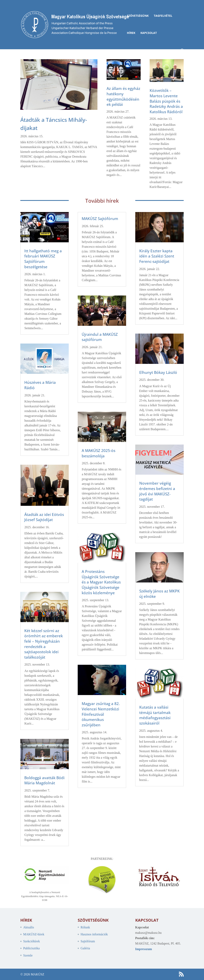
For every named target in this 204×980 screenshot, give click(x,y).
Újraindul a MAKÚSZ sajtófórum (100, 337)
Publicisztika (31, 948)
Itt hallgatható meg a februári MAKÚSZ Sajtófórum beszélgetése (43, 259)
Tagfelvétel (163, 16)
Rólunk (85, 927)
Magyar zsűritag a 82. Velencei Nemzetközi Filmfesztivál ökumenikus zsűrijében (101, 714)
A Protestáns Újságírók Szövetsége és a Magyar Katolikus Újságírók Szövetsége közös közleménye (101, 582)
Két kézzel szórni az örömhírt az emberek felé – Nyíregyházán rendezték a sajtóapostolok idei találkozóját (44, 644)
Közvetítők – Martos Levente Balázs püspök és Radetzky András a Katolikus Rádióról (166, 101)
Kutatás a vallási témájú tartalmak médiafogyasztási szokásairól (155, 715)
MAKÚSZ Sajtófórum (100, 219)
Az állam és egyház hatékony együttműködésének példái (123, 96)
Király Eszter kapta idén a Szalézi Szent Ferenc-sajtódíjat (157, 256)
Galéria (85, 948)
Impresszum (144, 949)
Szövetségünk (138, 16)
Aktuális (28, 927)
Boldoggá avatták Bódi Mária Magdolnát (44, 780)
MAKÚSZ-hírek (34, 934)
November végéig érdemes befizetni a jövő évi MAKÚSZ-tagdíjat (157, 491)
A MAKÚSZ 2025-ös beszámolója (99, 453)
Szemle (28, 955)
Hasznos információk (94, 934)
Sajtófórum (88, 941)
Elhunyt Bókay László (158, 372)
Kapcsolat (149, 33)
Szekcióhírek (31, 941)
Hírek (131, 33)
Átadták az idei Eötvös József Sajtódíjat (44, 517)
